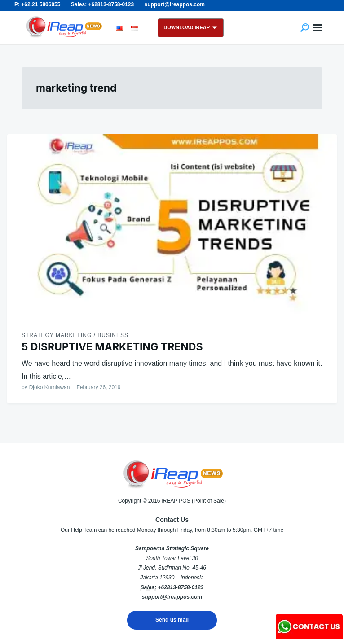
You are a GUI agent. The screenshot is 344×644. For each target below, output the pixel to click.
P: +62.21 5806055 (37, 4)
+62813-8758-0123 (181, 587)
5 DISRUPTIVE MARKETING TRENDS (112, 347)
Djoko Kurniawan (50, 387)
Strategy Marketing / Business (75, 335)
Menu (318, 28)
